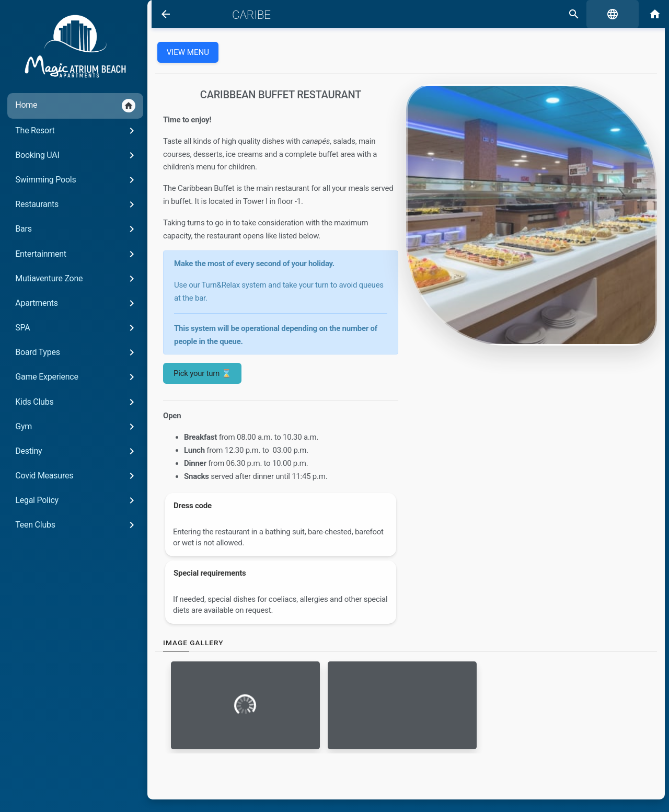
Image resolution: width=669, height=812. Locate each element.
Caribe (243, 15)
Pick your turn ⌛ (198, 373)
